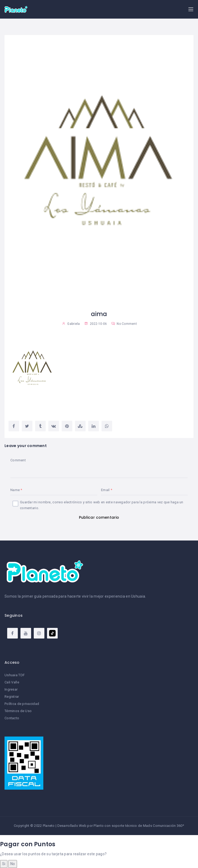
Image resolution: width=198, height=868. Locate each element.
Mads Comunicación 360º (164, 826)
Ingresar (11, 689)
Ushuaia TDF (15, 675)
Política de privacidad (22, 704)
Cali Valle (12, 682)
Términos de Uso (18, 711)
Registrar (12, 697)
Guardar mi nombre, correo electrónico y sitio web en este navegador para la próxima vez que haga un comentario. (102, 505)
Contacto (12, 718)
